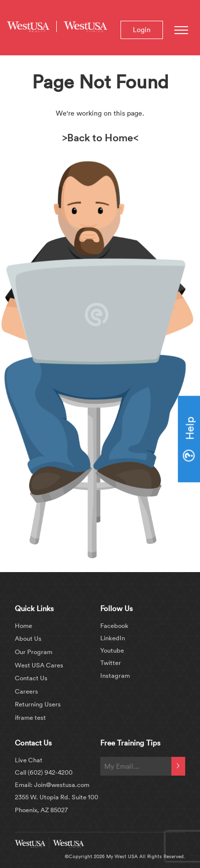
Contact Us (31, 678)
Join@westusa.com (61, 785)
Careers (26, 691)
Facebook (114, 625)
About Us (28, 638)
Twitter (111, 662)
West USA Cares (39, 665)
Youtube (112, 650)
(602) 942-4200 (50, 772)
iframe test (30, 717)
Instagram (115, 675)
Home (23, 625)
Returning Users (38, 704)
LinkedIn (113, 638)
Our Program (34, 652)
